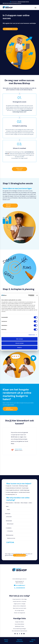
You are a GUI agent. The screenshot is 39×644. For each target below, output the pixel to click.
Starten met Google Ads (20, 613)
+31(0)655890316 (20, 588)
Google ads (9, 486)
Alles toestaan (19, 339)
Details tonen (32, 335)
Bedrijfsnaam (9, 521)
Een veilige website (19, 610)
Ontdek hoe (9, 29)
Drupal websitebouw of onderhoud (14, 488)
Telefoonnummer (10, 535)
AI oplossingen (25, 488)
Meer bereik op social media (20, 608)
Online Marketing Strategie (19, 629)
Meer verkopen (24, 503)
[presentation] (10, 557)
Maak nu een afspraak (19, 169)
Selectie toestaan (20, 343)
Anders (30, 503)
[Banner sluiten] (37, 295)
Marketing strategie (24, 486)
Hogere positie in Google (20, 604)
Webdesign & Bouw (19, 626)
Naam (7, 506)
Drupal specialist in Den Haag (20, 599)
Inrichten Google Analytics (12, 492)
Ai (16, 494)
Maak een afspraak (8, 206)
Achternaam (8, 514)
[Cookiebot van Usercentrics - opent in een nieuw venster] (28, 295)
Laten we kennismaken (9, 409)
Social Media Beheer (19, 624)
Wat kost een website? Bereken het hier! (12, 3)
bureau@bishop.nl (20, 585)
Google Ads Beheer (20, 622)
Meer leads (17, 503)
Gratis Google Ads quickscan (13, 490)
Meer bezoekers (10, 503)
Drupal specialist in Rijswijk (19, 601)
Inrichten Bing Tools (10, 494)
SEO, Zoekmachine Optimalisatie (20, 631)
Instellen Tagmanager (25, 490)
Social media (15, 486)
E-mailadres (9, 528)
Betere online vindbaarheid (19, 606)
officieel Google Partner (24, 2)
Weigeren (19, 348)
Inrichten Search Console (24, 492)
